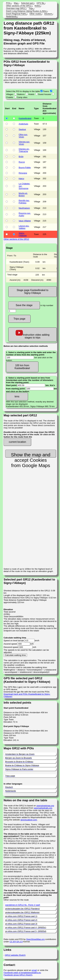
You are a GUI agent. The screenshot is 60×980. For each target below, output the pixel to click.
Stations (21, 94)
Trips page (19, 319)
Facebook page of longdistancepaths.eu (22, 973)
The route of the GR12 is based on (20, 806)
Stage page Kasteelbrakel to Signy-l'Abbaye (33, 292)
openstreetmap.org (45, 806)
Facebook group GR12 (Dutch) (18, 975)
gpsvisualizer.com (29, 820)
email (34, 970)
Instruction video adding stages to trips (33, 334)
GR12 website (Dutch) (15, 955)
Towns (46, 91)
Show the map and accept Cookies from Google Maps (31, 455)
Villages (10, 94)
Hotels (31, 94)
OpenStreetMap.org (35, 939)
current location (17, 442)
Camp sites (22, 97)
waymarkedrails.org (43, 808)
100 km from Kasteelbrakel (22, 367)
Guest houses (45, 94)
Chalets (10, 97)
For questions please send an (18, 970)
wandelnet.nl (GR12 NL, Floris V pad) (23, 905)
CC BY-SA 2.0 (16, 942)
